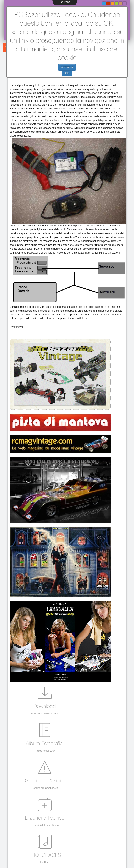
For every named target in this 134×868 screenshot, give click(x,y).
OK (67, 73)
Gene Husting (96, 806)
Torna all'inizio (67, 864)
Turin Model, (59, 810)
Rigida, (87, 810)
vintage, (28, 799)
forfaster (47, 810)
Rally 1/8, (97, 810)
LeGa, (33, 810)
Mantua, (83, 806)
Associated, (69, 801)
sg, (69, 810)
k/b (27, 810)
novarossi (77, 810)
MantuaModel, (31, 805)
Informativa (67, 67)
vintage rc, (49, 801)
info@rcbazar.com (25, 839)
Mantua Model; (93, 800)
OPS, (58, 801)
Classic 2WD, (70, 806)
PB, (39, 810)
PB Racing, (55, 806)
